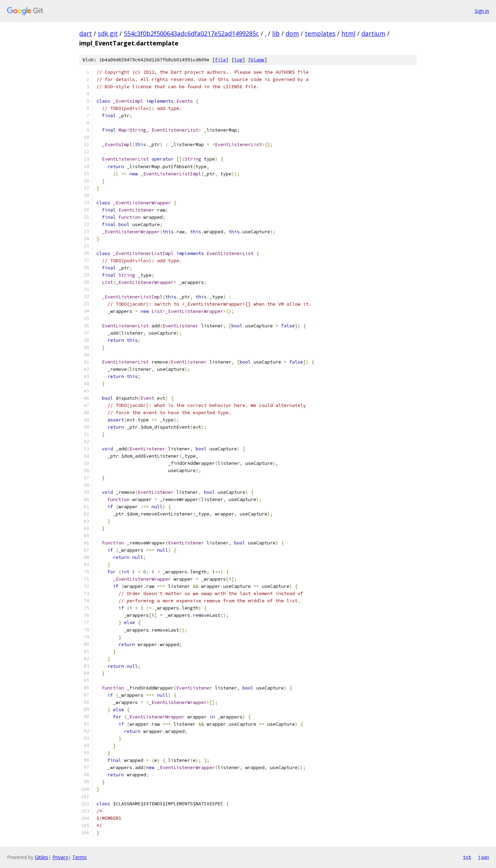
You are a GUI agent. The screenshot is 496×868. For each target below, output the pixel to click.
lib (276, 33)
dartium (373, 33)
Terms (80, 857)
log (238, 60)
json (484, 857)
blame (258, 60)
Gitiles (42, 857)
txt (467, 857)
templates (320, 33)
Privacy (60, 857)
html (348, 33)
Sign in (482, 11)
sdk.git (108, 33)
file (220, 60)
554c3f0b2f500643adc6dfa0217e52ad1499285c (191, 33)
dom (292, 33)
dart (86, 33)
